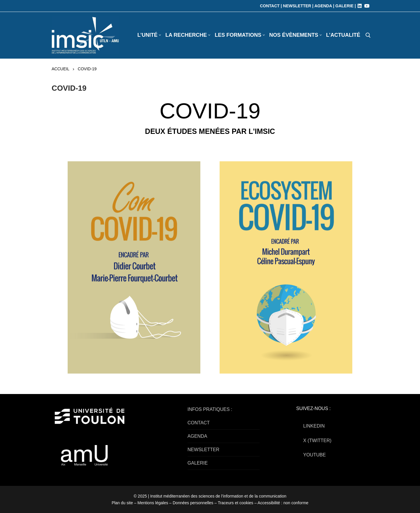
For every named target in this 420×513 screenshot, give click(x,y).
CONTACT (199, 423)
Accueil (61, 69)
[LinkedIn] (360, 6)
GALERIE (198, 463)
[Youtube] (367, 6)
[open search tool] (368, 35)
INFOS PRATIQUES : (210, 409)
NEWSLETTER (203, 450)
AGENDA (197, 436)
